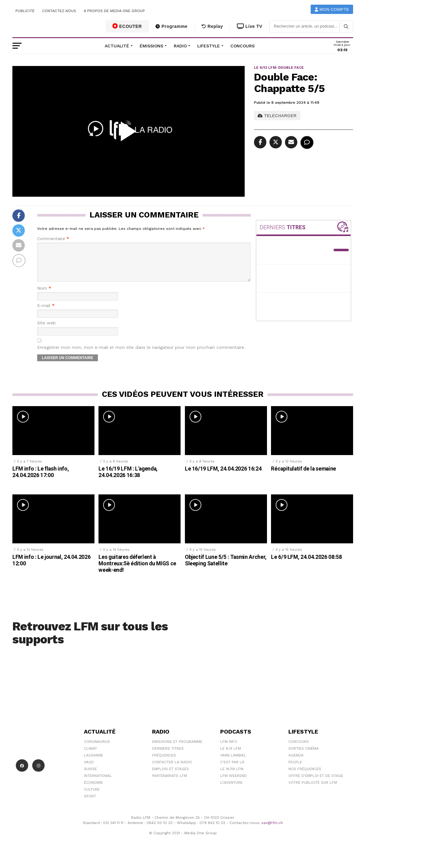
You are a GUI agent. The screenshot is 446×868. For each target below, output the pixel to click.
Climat (90, 756)
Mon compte (332, 9)
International (98, 783)
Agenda (296, 763)
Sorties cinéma (304, 756)
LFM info (229, 749)
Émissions (151, 46)
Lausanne (94, 763)
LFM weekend (234, 783)
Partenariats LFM (170, 783)
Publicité (25, 11)
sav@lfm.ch (272, 830)
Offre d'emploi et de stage (316, 783)
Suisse (90, 776)
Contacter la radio (172, 769)
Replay (212, 26)
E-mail (46, 313)
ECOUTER (127, 26)
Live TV (250, 26)
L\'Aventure (231, 790)
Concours (243, 46)
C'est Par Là (232, 769)
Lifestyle (209, 46)
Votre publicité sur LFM (313, 790)
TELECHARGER (277, 116)
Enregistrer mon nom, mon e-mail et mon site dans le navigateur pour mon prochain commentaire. (141, 355)
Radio (180, 46)
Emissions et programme (177, 749)
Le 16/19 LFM (232, 776)
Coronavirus (97, 749)
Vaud (89, 769)
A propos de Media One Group (115, 11)
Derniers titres (168, 756)
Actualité (117, 46)
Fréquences (164, 763)
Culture (92, 797)
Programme (171, 26)
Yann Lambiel (233, 763)
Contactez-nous (59, 11)
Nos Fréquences (305, 776)
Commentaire (53, 239)
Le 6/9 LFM (231, 756)
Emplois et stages (171, 776)
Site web (46, 330)
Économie (93, 790)
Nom (44, 296)
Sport (90, 804)
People (295, 769)
